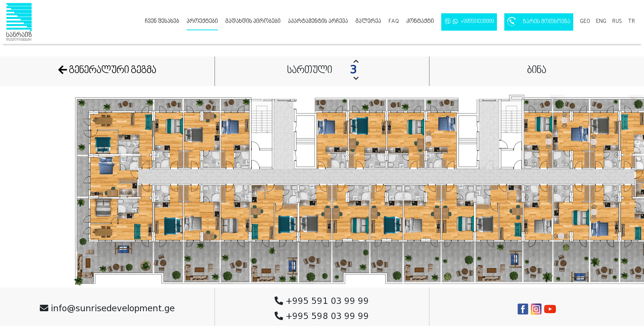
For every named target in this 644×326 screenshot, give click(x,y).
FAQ (394, 21)
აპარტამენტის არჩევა (318, 21)
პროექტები (202, 21)
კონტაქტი (420, 21)
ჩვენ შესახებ (162, 21)
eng (601, 21)
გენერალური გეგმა (107, 71)
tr (631, 21)
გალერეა (368, 21)
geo (585, 21)
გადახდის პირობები (253, 21)
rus (617, 21)
